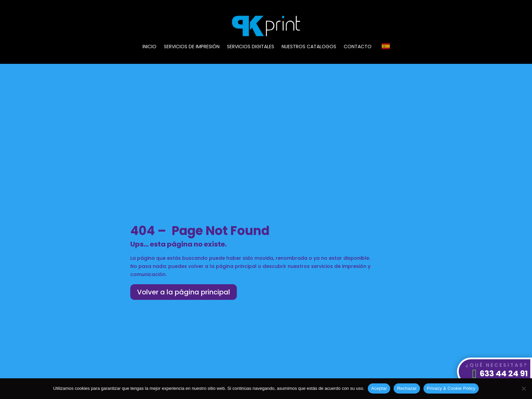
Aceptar (379, 388)
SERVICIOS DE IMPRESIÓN (192, 47)
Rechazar (407, 388)
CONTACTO (358, 47)
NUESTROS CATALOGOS (309, 47)
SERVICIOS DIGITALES (251, 47)
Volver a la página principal (184, 292)
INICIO (149, 47)
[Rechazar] (524, 388)
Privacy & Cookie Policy (451, 388)
